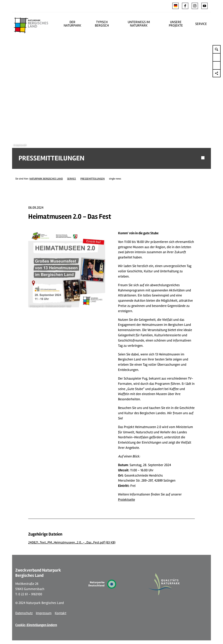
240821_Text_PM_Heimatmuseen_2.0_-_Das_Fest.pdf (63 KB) (72, 534)
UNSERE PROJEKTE (176, 24)
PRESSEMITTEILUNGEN (93, 170)
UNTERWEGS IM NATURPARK (139, 24)
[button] (185, 6)
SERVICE (201, 24)
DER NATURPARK (72, 24)
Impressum (44, 605)
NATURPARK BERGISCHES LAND (46, 170)
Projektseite (127, 491)
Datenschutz (24, 605)
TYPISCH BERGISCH (102, 24)
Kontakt (61, 605)
